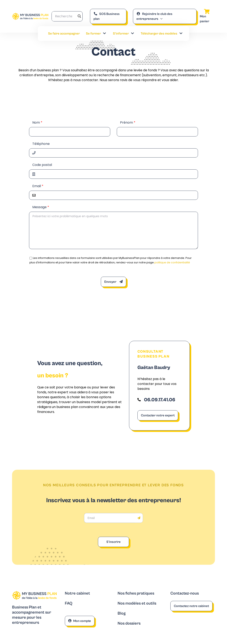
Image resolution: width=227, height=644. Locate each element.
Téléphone (41, 144)
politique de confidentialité (172, 262)
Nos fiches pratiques (136, 593)
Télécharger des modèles (162, 34)
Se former (96, 34)
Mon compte (80, 621)
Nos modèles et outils (137, 603)
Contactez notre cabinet (191, 606)
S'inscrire (113, 542)
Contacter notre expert (158, 415)
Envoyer (113, 282)
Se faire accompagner (64, 34)
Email (38, 186)
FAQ (69, 603)
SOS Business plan (107, 16)
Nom (37, 122)
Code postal (42, 165)
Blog (122, 613)
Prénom (128, 122)
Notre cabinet (77, 593)
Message (41, 207)
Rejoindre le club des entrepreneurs (154, 16)
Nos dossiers (129, 623)
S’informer (124, 34)
